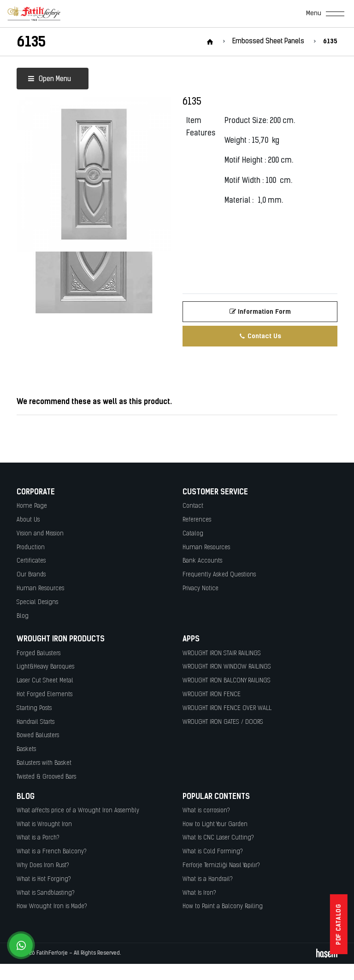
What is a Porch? (38, 838)
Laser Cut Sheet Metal (45, 681)
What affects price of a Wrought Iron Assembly (78, 811)
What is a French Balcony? (52, 852)
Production (31, 548)
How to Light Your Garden (215, 824)
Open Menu (49, 79)
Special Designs (37, 602)
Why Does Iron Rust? (43, 866)
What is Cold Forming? (213, 852)
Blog (23, 616)
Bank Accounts (202, 561)
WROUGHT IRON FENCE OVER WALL (227, 708)
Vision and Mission (40, 534)
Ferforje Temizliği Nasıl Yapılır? (221, 866)
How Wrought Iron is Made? (52, 907)
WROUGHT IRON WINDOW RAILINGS (227, 667)
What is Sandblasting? (46, 893)
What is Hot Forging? (44, 879)
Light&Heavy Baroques (45, 667)
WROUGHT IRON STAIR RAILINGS (222, 654)
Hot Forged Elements (44, 695)
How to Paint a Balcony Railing (223, 907)
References (197, 520)
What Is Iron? (199, 893)
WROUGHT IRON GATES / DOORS (223, 722)
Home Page (32, 506)
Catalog (193, 534)
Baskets (26, 749)
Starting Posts (34, 708)
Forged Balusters (38, 654)
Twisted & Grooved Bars (46, 777)
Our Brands (31, 575)
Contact (193, 506)
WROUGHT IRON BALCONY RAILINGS (227, 681)
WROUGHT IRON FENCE (212, 695)
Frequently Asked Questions (219, 575)
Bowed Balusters (38, 736)
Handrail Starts (35, 722)
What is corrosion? (206, 811)
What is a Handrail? (208, 879)
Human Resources (40, 589)
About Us (28, 520)
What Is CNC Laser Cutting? (218, 838)
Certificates (31, 561)
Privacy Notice (201, 589)
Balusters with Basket (44, 763)
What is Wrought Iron (44, 824)
